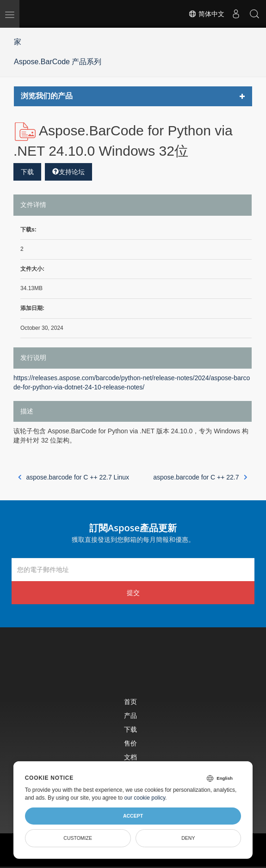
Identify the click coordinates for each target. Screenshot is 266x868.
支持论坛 (68, 172)
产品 (130, 715)
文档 (130, 757)
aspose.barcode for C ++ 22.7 (200, 477)
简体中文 (206, 14)
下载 (27, 172)
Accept (133, 816)
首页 (130, 701)
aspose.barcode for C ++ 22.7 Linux (74, 477)
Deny (188, 838)
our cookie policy (145, 798)
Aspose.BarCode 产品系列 (58, 62)
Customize (78, 838)
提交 (133, 592)
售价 (130, 743)
